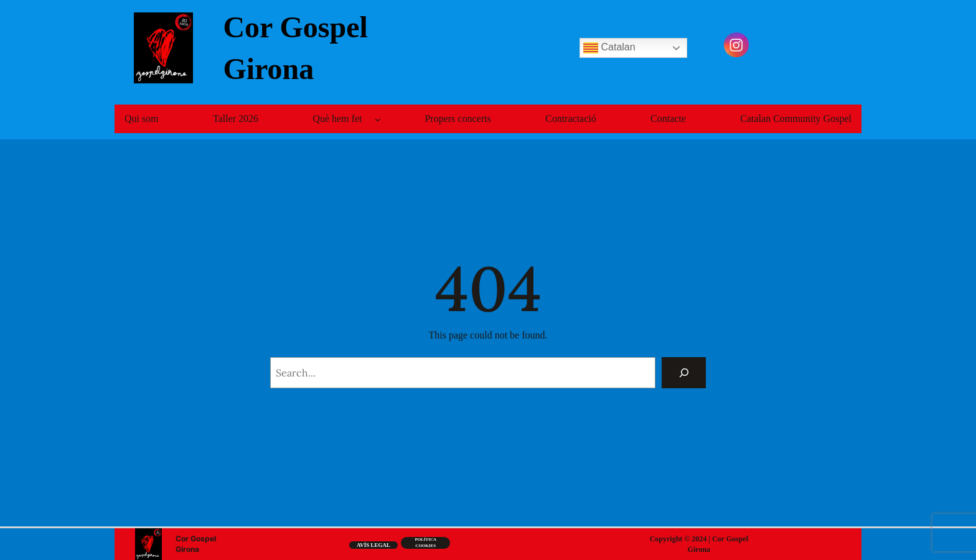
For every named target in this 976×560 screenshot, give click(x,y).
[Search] (684, 372)
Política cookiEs (425, 543)
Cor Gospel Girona (196, 544)
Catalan (609, 48)
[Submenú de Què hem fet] (378, 119)
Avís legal (373, 545)
